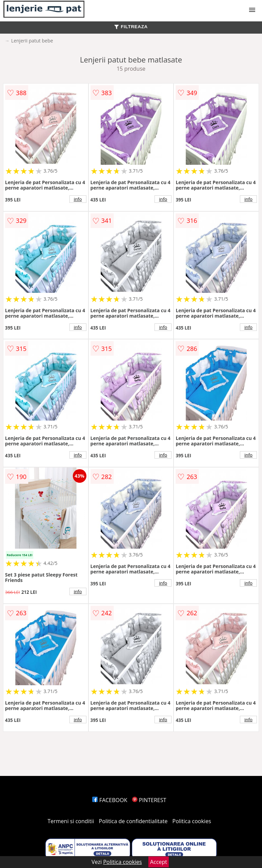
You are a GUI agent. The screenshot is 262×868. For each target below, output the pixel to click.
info (78, 199)
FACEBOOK (110, 800)
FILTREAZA (131, 27)
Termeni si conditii (71, 821)
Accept (159, 862)
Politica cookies (192, 821)
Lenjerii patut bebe (32, 41)
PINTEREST (149, 800)
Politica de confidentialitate (133, 821)
